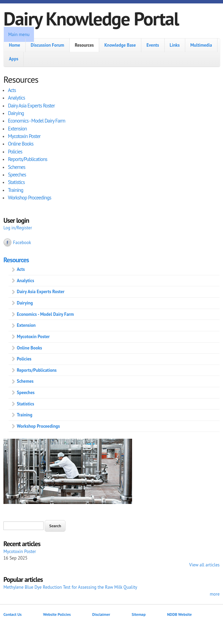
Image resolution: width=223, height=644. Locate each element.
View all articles (204, 565)
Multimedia (201, 45)
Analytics (16, 98)
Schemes (16, 167)
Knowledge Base (120, 45)
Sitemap (139, 614)
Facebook (22, 243)
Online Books (21, 144)
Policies (15, 152)
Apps (14, 59)
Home (15, 45)
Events (153, 45)
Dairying (16, 113)
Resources (84, 45)
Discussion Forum (48, 45)
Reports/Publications (27, 159)
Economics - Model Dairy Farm (37, 121)
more (215, 594)
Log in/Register (18, 228)
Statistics (16, 182)
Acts (12, 90)
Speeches (17, 175)
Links (175, 45)
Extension (17, 129)
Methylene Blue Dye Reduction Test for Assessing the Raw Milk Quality (70, 587)
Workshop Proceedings (30, 198)
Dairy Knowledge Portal (91, 18)
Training (16, 190)
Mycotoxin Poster (24, 136)
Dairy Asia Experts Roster (31, 106)
